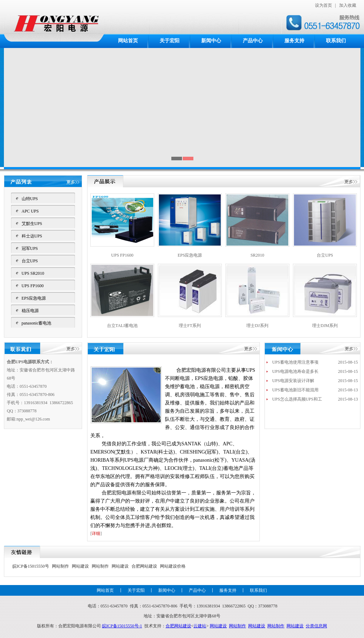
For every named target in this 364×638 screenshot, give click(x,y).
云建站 (200, 626)
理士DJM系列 (325, 326)
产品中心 (253, 41)
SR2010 (258, 255)
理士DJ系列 (257, 326)
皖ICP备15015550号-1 (122, 626)
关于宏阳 (170, 41)
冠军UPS (30, 248)
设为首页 (323, 5)
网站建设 (80, 566)
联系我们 (336, 41)
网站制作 (60, 566)
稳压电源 (30, 311)
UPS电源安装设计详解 (293, 381)
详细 (96, 534)
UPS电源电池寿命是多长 (295, 371)
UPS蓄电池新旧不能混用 (295, 390)
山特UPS (30, 199)
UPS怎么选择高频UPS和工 (297, 399)
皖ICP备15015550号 (31, 566)
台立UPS (30, 261)
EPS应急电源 (34, 298)
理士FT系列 (190, 326)
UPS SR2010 (33, 273)
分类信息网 (316, 626)
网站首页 (128, 41)
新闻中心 (211, 41)
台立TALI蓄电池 (122, 326)
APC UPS (30, 211)
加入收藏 (348, 5)
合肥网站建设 (144, 566)
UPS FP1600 (33, 286)
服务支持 (294, 41)
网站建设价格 (173, 566)
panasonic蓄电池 (37, 323)
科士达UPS (32, 236)
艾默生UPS (32, 224)
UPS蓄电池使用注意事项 (295, 362)
